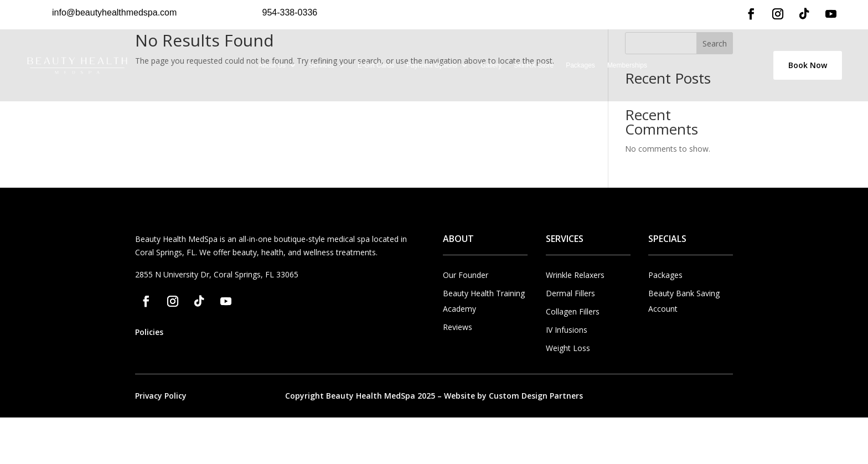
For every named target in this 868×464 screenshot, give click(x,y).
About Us (272, 65)
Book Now (808, 65)
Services (322, 65)
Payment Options (432, 65)
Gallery (491, 65)
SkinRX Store (534, 65)
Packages (580, 65)
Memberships (627, 65)
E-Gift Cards (376, 65)
